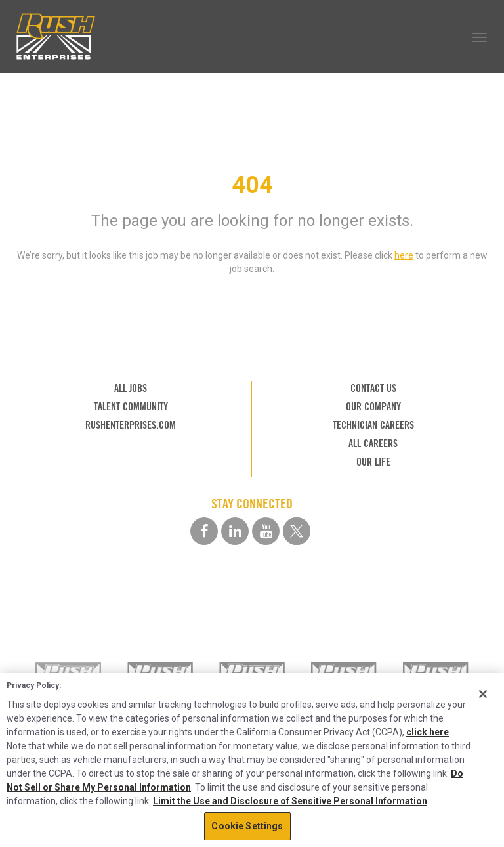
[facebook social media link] (204, 531)
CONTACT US (373, 388)
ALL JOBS (131, 388)
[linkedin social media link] (235, 531)
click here (428, 732)
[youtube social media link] (266, 531)
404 (252, 185)
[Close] (483, 694)
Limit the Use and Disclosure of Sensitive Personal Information (290, 801)
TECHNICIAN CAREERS (373, 425)
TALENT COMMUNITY (131, 407)
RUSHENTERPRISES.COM (131, 425)
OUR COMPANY (373, 407)
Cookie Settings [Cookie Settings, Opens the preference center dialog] (247, 826)
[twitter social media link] (297, 531)
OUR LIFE (373, 462)
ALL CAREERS (373, 444)
